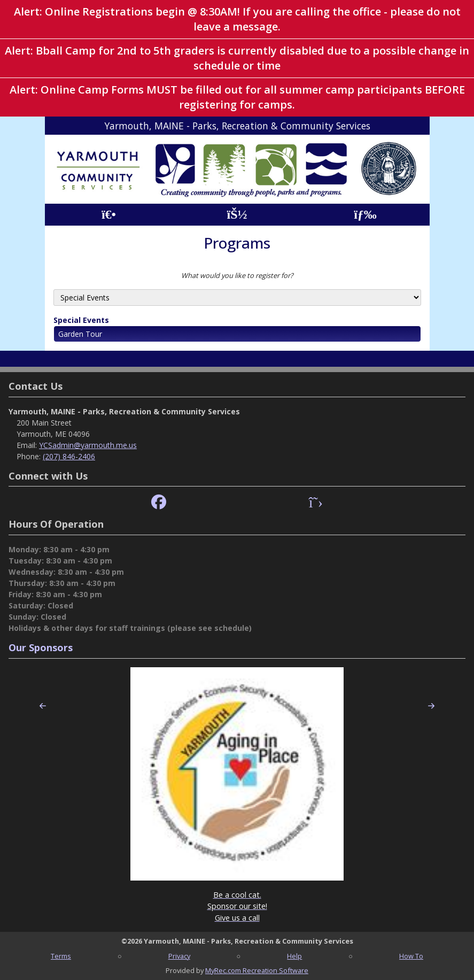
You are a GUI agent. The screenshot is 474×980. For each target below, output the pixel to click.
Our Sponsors (41, 647)
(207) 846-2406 (69, 456)
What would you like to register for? (237, 275)
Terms (61, 956)
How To (411, 956)
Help (294, 956)
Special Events (81, 320)
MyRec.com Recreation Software (257, 970)
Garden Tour (80, 334)
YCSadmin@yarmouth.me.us (88, 445)
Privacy (179, 956)
